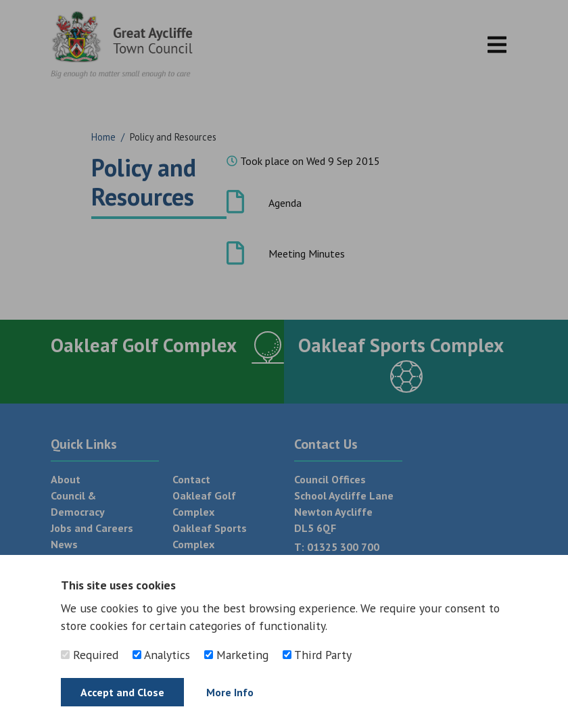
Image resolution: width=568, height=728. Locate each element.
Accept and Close (122, 692)
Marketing (236, 655)
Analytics (161, 655)
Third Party (317, 655)
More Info (230, 692)
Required (90, 655)
